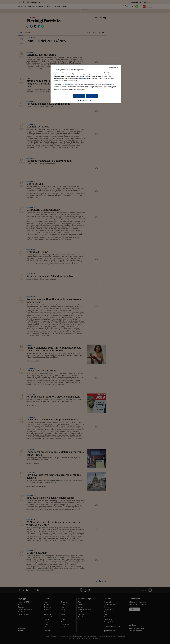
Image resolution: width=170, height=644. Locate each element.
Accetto (92, 96)
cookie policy (82, 78)
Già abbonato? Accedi (86, 101)
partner (110, 85)
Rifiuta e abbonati (114, 67)
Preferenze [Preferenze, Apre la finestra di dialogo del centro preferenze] (79, 96)
